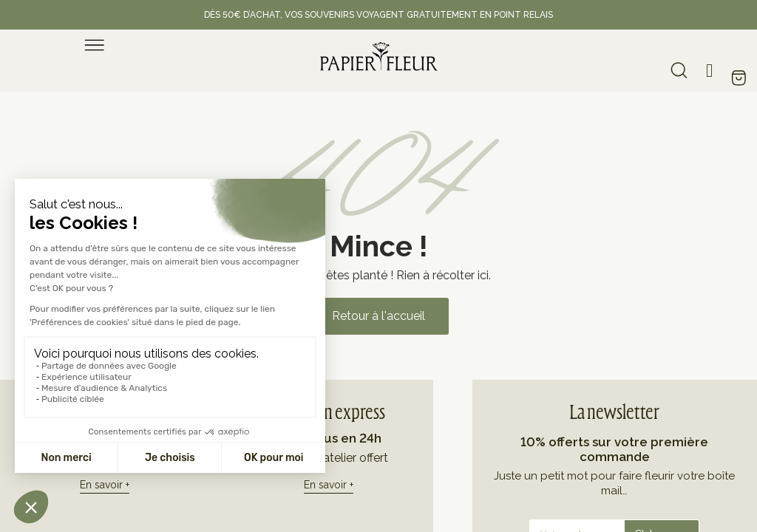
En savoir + (105, 485)
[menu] (95, 45)
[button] (378, 316)
